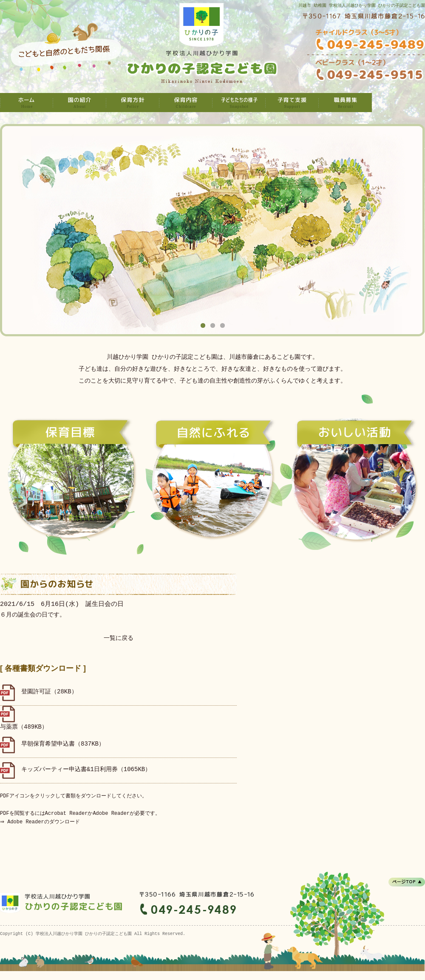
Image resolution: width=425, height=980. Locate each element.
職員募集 (345, 103)
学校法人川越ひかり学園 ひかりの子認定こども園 (27, 103)
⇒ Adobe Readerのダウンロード (41, 822)
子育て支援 (292, 103)
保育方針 (133, 103)
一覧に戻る (119, 638)
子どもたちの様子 (239, 103)
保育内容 (186, 103)
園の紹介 (80, 103)
